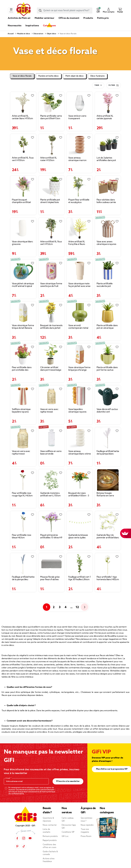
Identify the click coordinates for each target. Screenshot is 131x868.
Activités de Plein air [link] (19, 18)
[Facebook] (17, 838)
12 (77, 607)
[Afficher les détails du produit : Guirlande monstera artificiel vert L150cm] (51, 480)
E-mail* (8, 778)
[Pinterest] (17, 846)
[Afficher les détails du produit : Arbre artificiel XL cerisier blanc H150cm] (23, 103)
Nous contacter (50, 825)
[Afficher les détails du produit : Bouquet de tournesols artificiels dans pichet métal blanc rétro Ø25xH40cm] (51, 312)
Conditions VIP (68, 832)
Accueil (11, 34)
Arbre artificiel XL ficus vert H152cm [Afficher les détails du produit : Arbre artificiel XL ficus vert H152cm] (51, 243)
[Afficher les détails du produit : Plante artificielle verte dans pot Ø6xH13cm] (51, 103)
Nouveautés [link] (15, 26)
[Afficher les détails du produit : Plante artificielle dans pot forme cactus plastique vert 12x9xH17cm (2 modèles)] (108, 354)
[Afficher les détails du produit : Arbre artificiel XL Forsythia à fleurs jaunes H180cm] (80, 229)
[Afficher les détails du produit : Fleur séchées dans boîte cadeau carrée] (108, 187)
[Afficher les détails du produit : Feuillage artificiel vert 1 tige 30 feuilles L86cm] (80, 564)
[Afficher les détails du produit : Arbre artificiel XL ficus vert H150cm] (23, 145)
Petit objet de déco (75, 76)
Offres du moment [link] (69, 18)
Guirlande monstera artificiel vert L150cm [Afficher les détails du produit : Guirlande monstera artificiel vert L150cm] (50, 494)
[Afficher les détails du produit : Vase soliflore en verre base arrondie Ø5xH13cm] (51, 438)
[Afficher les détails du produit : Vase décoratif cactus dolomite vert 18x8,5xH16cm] (108, 396)
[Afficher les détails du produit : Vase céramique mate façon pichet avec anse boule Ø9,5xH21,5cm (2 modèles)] (80, 270)
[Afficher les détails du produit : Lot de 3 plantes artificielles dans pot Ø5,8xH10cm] (108, 145)
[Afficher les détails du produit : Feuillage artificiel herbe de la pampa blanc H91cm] (108, 438)
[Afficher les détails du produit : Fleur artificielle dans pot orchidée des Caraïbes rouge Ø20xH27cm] (23, 354)
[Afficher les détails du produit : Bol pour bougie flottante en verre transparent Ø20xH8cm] (108, 480)
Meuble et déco (23, 34)
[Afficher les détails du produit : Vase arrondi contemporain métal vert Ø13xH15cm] (80, 312)
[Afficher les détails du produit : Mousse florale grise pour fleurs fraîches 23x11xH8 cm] (51, 564)
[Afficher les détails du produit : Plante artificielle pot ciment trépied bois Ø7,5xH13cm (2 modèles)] (51, 187)
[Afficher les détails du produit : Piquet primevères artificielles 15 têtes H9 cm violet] (51, 522)
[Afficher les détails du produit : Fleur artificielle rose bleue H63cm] (23, 522)
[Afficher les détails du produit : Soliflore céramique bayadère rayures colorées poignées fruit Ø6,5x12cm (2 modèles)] (23, 396)
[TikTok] (24, 846)
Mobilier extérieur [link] (45, 18)
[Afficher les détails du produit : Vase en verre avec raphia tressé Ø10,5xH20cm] (23, 438)
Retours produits (50, 836)
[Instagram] (24, 838)
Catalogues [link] (49, 26)
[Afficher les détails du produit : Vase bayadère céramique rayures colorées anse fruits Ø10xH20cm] (80, 396)
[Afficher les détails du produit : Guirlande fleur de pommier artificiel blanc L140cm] (108, 522)
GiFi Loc (65, 836)
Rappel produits (50, 840)
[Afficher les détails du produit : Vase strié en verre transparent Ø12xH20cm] (80, 103)
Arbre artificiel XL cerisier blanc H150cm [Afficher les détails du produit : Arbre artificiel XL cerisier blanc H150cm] (22, 117)
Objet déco (51, 34)
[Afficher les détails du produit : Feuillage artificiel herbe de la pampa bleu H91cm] (23, 564)
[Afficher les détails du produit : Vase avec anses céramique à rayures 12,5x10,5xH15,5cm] (108, 229)
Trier (97, 85)
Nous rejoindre (87, 825)
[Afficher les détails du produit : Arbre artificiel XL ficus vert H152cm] (51, 229)
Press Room (86, 836)
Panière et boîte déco (48, 76)
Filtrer (114, 85)
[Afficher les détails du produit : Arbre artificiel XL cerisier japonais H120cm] (108, 103)
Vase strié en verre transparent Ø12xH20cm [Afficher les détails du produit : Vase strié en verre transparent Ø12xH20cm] (77, 117)
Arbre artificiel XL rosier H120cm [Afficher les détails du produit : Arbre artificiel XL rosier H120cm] (49, 159)
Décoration (38, 34)
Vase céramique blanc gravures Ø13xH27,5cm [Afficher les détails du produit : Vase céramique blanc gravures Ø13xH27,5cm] (22, 243)
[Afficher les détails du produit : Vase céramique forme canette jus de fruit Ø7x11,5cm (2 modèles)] (51, 270)
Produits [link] (88, 18)
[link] (88, 22)
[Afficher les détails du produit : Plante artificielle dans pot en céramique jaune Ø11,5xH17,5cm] (108, 312)
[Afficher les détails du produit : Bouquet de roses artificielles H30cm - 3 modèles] (80, 480)
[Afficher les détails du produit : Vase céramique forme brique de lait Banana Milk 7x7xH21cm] (23, 312)
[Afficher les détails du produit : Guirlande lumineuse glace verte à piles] (80, 522)
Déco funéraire (97, 76)
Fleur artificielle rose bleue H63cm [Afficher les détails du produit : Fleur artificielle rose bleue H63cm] (21, 536)
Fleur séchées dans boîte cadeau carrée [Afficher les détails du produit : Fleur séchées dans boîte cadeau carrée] (106, 201)
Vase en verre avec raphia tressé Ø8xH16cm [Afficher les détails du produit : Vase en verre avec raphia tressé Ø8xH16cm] (49, 411)
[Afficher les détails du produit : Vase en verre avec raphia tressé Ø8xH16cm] (51, 396)
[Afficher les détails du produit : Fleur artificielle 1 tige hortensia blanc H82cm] (108, 564)
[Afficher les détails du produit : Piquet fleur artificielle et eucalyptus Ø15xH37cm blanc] (80, 187)
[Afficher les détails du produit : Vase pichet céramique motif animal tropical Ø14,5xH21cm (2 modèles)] (23, 270)
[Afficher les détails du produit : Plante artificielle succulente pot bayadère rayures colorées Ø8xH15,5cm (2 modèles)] (108, 270)
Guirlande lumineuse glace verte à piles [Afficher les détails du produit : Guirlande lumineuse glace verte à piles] (78, 536)
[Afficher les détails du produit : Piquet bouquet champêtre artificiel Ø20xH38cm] (23, 187)
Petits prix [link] (103, 18)
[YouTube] (30, 838)
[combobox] (65, 10)
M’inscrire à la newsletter (68, 781)
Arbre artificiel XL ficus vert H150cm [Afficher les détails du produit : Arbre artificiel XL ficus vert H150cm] (23, 159)
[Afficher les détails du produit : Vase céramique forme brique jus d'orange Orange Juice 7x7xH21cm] (80, 354)
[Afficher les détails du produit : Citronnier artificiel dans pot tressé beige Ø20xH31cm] (51, 354)
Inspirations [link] (32, 26)
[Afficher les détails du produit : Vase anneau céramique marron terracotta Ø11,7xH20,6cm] (80, 145)
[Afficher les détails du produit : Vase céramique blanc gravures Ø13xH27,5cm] (23, 229)
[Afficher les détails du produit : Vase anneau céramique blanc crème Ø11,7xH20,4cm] (80, 438)
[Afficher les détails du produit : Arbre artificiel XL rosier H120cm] (51, 145)
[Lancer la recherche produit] (40, 10)
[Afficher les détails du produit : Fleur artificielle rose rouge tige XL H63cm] (23, 480)
